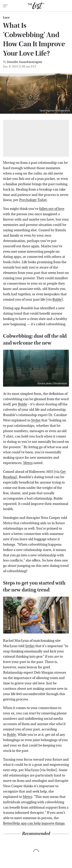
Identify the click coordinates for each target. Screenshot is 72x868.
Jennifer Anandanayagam (25, 62)
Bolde (57, 300)
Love (6, 18)
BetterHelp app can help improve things (34, 823)
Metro (28, 463)
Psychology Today (33, 200)
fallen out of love (52, 209)
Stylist (36, 420)
